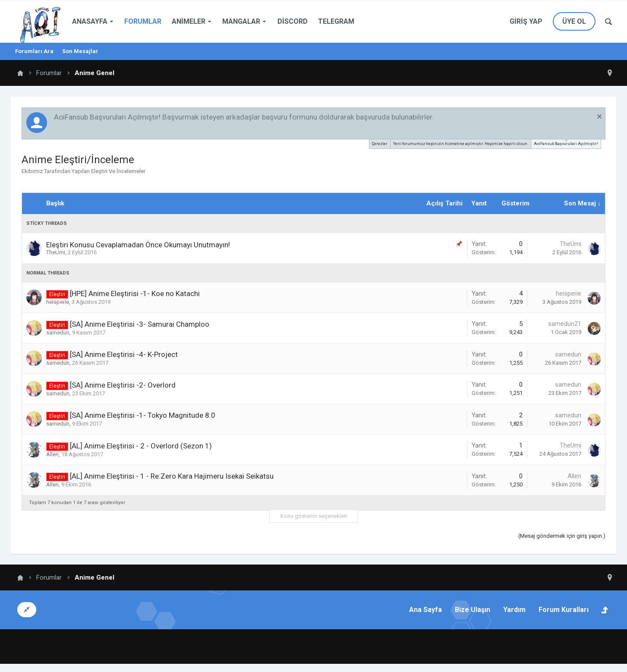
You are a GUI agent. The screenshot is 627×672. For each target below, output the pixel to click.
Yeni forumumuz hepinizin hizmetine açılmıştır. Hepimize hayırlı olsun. (461, 144)
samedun (58, 333)
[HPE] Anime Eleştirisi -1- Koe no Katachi (135, 293)
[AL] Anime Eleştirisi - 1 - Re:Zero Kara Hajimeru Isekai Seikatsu (172, 476)
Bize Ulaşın (473, 610)
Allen (52, 454)
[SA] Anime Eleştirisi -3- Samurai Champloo (140, 324)
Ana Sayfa (425, 610)
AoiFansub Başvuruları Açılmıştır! (566, 143)
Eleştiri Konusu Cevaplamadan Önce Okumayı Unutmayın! (138, 245)
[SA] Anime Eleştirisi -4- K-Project (124, 354)
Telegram (336, 21)
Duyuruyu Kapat (599, 117)
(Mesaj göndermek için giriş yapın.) (562, 536)
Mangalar (241, 21)
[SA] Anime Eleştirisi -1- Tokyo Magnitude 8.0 (143, 415)
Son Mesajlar (80, 51)
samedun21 (565, 324)
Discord (293, 21)
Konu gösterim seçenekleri (314, 516)
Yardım (514, 610)
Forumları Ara (34, 51)
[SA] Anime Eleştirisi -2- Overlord (123, 385)
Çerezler (380, 144)
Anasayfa (90, 21)
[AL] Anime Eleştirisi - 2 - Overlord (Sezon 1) (141, 446)
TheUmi (56, 252)
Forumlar (143, 21)
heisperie (58, 302)
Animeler (189, 21)
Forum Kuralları (564, 610)
